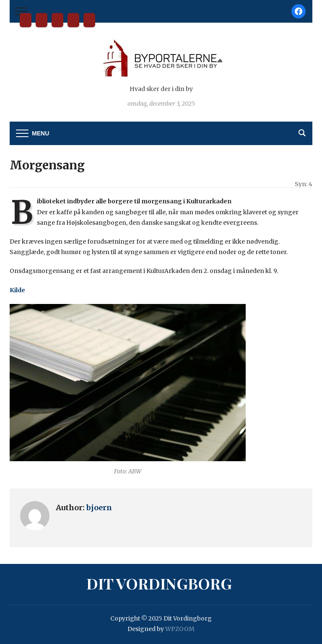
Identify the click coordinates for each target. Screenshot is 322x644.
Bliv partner (42, 20)
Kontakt (57, 20)
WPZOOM (180, 629)
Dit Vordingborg (26, 20)
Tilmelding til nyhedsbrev (73, 20)
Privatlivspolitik (89, 20)
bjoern (99, 508)
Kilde (17, 290)
